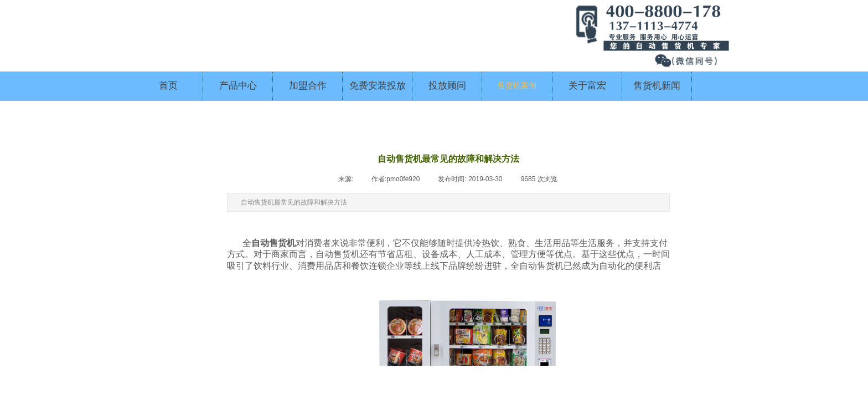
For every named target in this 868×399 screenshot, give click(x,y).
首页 (168, 86)
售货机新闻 (657, 86)
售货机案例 (517, 86)
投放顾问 (447, 86)
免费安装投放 (378, 86)
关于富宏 (587, 86)
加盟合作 (308, 86)
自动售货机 (273, 243)
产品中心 (238, 86)
